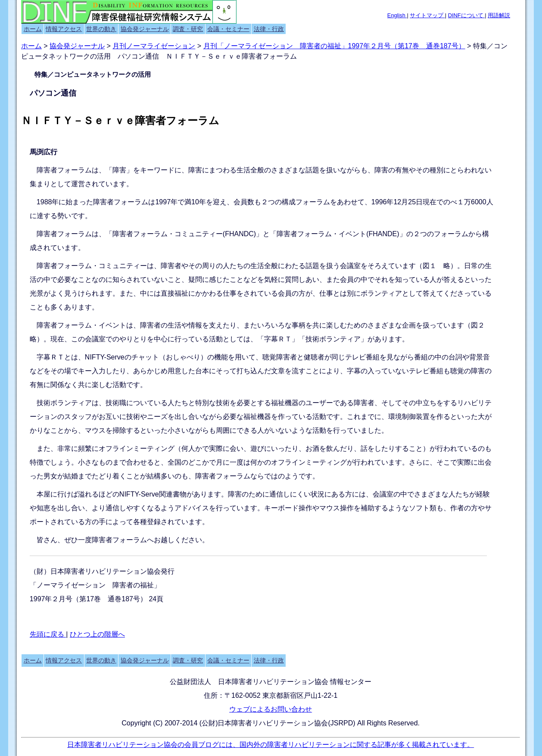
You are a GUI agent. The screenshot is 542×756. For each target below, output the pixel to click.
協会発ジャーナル (145, 29)
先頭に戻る (48, 634)
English (397, 15)
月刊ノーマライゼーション (154, 46)
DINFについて (466, 15)
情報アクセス (64, 29)
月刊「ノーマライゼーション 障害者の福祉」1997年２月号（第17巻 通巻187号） (334, 46)
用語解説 (499, 15)
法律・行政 (269, 29)
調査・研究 (188, 29)
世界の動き (101, 29)
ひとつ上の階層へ (97, 634)
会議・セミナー (228, 29)
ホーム (33, 29)
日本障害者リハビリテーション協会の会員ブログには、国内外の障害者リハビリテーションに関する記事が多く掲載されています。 (271, 745)
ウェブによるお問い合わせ (271, 709)
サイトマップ (427, 15)
